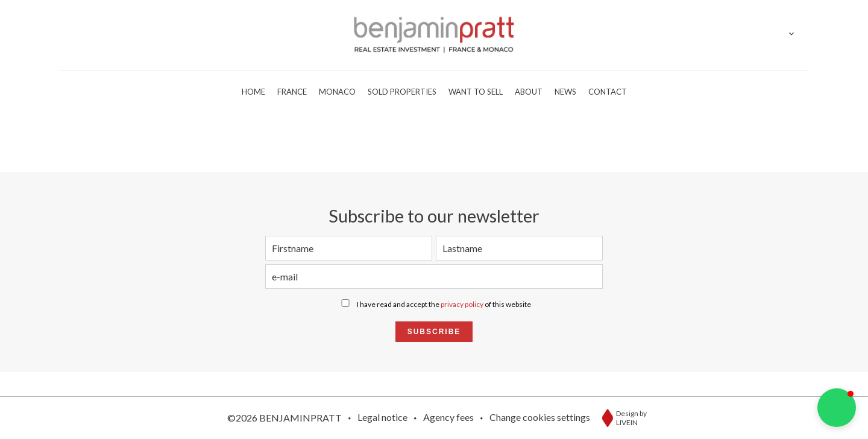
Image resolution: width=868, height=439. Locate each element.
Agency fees (448, 417)
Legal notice (382, 417)
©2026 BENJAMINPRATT (285, 418)
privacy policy (462, 304)
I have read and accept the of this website (444, 304)
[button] (837, 408)
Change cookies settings (540, 417)
